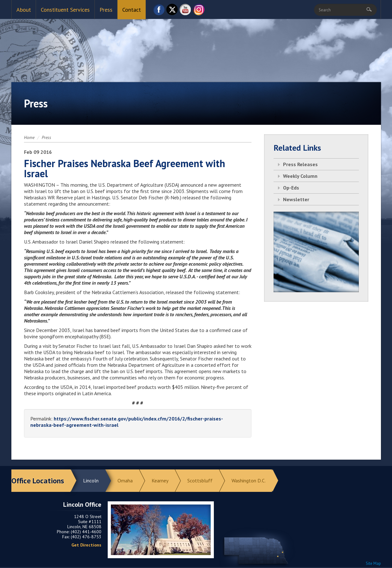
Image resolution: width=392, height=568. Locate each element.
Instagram (199, 11)
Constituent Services (65, 10)
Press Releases (300, 164)
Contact (132, 10)
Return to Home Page (196, 45)
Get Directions (86, 545)
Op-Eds (291, 188)
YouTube (185, 11)
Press (106, 10)
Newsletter (296, 199)
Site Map (373, 563)
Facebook (159, 11)
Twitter (172, 11)
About (24, 10)
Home (29, 137)
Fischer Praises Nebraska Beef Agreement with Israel (125, 168)
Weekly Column (300, 176)
